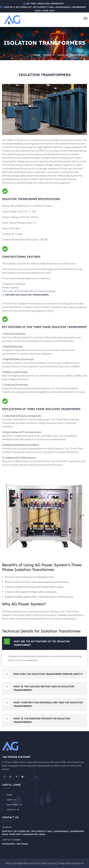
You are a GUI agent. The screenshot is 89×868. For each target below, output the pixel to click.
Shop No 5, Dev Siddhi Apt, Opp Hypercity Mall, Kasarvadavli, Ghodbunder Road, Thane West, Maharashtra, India (43, 833)
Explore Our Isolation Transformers (25, 295)
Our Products (14, 805)
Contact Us (13, 810)
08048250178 (57, 4)
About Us (11, 800)
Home (37, 55)
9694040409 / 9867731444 (15, 844)
